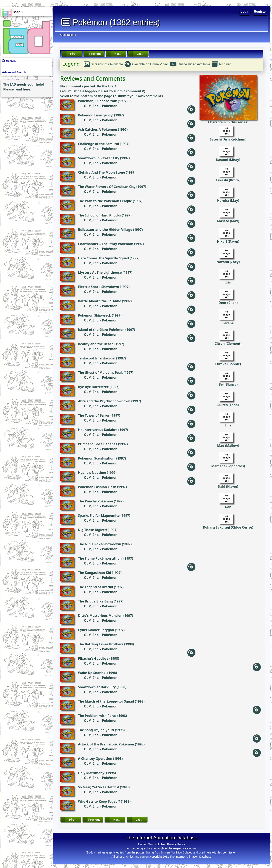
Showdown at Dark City (97, 687)
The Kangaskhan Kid (95, 573)
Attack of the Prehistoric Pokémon (106, 744)
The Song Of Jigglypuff (96, 730)
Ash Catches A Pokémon (98, 129)
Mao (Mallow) (228, 446)
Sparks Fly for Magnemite (99, 515)
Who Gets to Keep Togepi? (99, 801)
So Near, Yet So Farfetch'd (99, 787)
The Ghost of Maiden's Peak (100, 373)
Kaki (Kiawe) (228, 486)
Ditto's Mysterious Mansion (100, 616)
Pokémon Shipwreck (95, 315)
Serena (228, 323)
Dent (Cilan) (228, 303)
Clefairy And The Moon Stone (101, 172)
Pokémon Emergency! (96, 115)
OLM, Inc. (92, 106)
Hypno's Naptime (92, 473)
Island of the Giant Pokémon (101, 330)
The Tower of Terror (94, 415)
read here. (23, 89)
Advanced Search (14, 72)
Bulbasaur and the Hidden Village (105, 230)
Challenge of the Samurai (99, 144)
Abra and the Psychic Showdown (104, 401)
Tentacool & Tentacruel (97, 358)
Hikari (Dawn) (228, 241)
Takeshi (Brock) (228, 180)
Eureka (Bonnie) (228, 364)
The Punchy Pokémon (95, 501)
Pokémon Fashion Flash (97, 487)
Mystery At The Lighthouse (100, 272)
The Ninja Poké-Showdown (100, 544)
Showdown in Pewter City (99, 158)
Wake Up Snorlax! (92, 673)
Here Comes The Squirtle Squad (103, 258)
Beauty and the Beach (96, 344)
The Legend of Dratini (96, 587)
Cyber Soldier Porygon (96, 630)
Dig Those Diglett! (92, 530)
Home (142, 844)
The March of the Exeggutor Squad (106, 701)
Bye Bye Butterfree (93, 387)
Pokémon (110, 106)
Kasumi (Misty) (228, 160)
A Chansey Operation (95, 759)
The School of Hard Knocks (99, 215)
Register (260, 12)
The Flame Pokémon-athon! (100, 558)
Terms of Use (156, 844)
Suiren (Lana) (228, 405)
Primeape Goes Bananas (98, 444)
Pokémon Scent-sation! (97, 458)
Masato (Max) (228, 221)
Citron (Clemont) (228, 344)
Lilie (228, 425)
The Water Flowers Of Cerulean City (107, 187)
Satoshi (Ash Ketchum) (228, 139)
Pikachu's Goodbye (93, 658)
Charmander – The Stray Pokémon (106, 244)
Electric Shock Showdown (99, 287)
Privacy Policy (176, 844)
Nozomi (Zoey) (228, 262)
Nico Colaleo (184, 852)
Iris (228, 282)
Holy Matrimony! (92, 773)
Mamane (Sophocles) (228, 466)
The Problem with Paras (97, 716)
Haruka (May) (228, 201)
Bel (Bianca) (228, 384)
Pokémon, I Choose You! (98, 101)
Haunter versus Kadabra (98, 430)
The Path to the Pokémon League (105, 201)
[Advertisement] (26, 124)
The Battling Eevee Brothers (101, 644)
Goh (228, 507)
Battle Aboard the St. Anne (100, 301)
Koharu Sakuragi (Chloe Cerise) (228, 527)
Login (245, 12)
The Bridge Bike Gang (95, 601)
